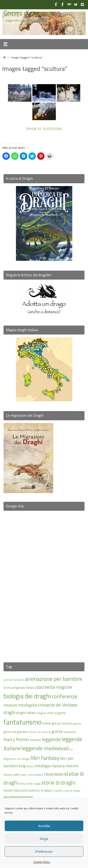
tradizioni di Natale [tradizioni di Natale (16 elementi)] (40, 790)
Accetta (44, 826)
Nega (44, 839)
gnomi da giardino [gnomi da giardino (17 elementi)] (16, 732)
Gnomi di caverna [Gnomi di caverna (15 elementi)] (40, 732)
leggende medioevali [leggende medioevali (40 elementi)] (45, 748)
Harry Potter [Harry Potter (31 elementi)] (16, 739)
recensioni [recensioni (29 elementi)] (54, 774)
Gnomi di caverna (28, 13)
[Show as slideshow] (44, 129)
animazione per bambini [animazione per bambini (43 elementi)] (54, 679)
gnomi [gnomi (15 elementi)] (77, 723)
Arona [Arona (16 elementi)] (7, 688)
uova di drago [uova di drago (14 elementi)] (72, 791)
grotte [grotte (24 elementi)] (57, 731)
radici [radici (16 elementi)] (16, 775)
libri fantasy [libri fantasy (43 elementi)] (45, 758)
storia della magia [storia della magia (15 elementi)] (30, 784)
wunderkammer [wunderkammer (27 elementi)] (18, 797)
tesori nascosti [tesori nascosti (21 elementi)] (15, 790)
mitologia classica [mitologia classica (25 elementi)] (50, 766)
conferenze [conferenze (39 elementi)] (64, 696)
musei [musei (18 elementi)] (8, 774)
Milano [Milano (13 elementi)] (30, 766)
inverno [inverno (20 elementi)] (36, 740)
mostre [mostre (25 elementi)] (72, 766)
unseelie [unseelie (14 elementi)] (58, 791)
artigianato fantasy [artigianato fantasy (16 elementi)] (24, 688)
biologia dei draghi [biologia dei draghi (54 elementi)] (27, 696)
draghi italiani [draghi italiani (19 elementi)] (26, 713)
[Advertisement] (44, 584)
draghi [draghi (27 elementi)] (9, 712)
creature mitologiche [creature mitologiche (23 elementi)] (20, 705)
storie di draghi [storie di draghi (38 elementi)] (58, 783)
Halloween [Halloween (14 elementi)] (70, 732)
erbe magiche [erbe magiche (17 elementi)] (57, 713)
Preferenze (44, 852)
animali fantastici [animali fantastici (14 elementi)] (14, 680)
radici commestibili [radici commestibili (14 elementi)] (32, 775)
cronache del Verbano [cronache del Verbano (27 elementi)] (58, 705)
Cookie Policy (42, 862)
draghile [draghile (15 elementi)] (41, 713)
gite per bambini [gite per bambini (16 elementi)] (62, 723)
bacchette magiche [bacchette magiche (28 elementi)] (54, 687)
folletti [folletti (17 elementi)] (47, 723)
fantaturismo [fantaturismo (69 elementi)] (23, 722)
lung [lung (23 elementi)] (22, 766)
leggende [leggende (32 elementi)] (51, 739)
